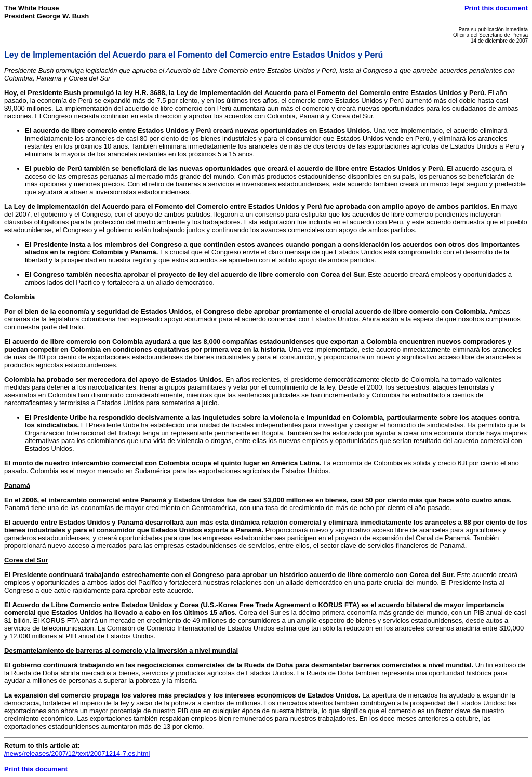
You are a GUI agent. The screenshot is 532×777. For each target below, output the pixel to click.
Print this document (496, 8)
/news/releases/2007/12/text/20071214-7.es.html (77, 753)
